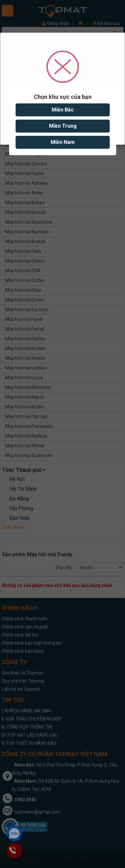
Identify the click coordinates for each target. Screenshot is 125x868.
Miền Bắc (63, 110)
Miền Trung (62, 126)
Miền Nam (63, 142)
